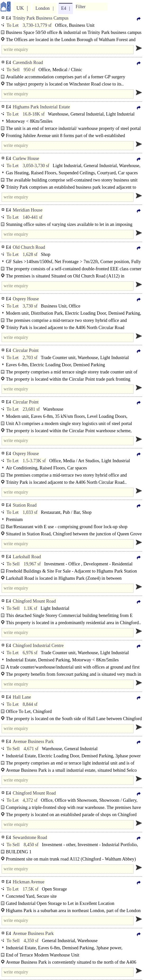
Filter (81, 7)
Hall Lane (22, 697)
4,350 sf (31, 941)
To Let (13, 25)
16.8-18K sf (34, 114)
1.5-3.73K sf (34, 461)
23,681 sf (31, 409)
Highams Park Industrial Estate (41, 107)
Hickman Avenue (29, 882)
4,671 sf (31, 749)
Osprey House (26, 299)
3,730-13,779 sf (37, 25)
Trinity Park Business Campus (41, 18)
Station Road (25, 505)
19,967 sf (32, 564)
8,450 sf (31, 845)
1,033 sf (30, 512)
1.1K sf (30, 608)
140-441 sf (32, 217)
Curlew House (26, 158)
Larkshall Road (27, 557)
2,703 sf (30, 358)
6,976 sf (30, 653)
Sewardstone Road (30, 838)
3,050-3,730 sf (36, 166)
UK (20, 8)
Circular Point (26, 350)
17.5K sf (30, 889)
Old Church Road (29, 247)
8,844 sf (30, 704)
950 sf (29, 70)
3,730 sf (30, 306)
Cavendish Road (28, 63)
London (43, 8)
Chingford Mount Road (34, 601)
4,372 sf (30, 800)
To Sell (13, 70)
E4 (64, 8)
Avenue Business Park (33, 742)
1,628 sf (30, 254)
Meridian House (28, 210)
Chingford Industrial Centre (38, 646)
